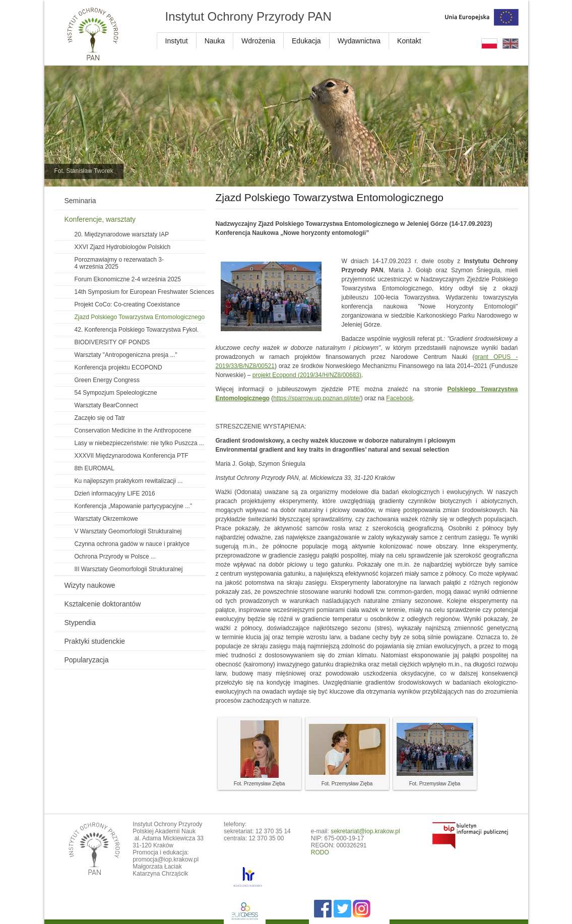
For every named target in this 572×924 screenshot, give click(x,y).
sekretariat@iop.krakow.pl (365, 831)
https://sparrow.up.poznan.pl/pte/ (317, 398)
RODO (320, 852)
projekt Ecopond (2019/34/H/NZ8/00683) (307, 375)
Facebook (399, 398)
